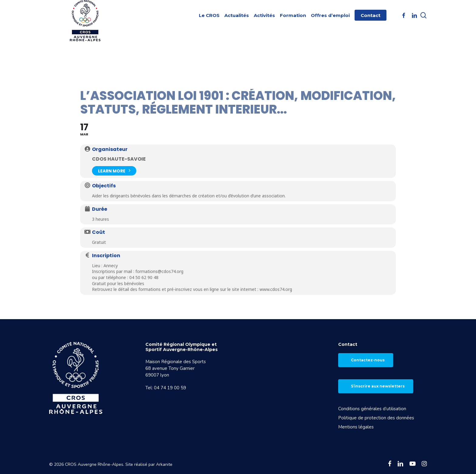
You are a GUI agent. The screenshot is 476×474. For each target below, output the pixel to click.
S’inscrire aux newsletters (378, 386)
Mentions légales (356, 427)
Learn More (114, 170)
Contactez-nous (368, 360)
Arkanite (164, 464)
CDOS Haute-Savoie (119, 159)
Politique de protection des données (376, 418)
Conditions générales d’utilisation (372, 409)
